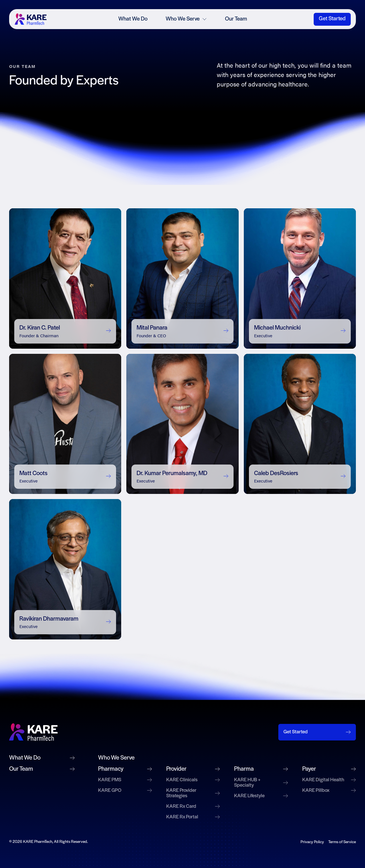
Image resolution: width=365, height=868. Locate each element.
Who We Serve (186, 19)
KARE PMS (125, 780)
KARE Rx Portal (193, 817)
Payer (329, 769)
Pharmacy (125, 769)
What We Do (133, 19)
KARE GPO (125, 791)
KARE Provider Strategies (193, 793)
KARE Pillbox (329, 791)
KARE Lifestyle (261, 796)
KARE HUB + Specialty (261, 783)
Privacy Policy (312, 842)
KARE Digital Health (329, 780)
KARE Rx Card (193, 807)
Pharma (261, 769)
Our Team (236, 19)
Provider (193, 769)
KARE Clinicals (193, 780)
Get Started (332, 19)
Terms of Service (342, 842)
